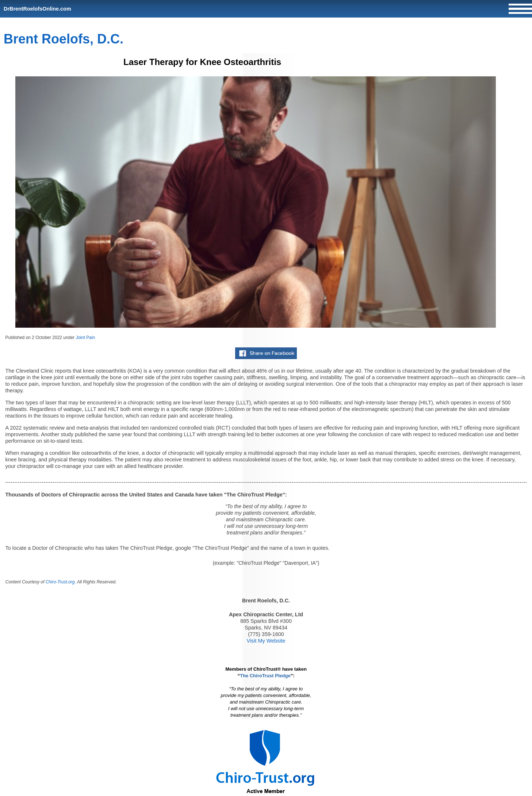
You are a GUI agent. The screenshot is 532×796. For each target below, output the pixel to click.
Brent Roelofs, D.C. (64, 39)
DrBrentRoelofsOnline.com (37, 9)
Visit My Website (266, 641)
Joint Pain (85, 338)
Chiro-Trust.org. (61, 582)
